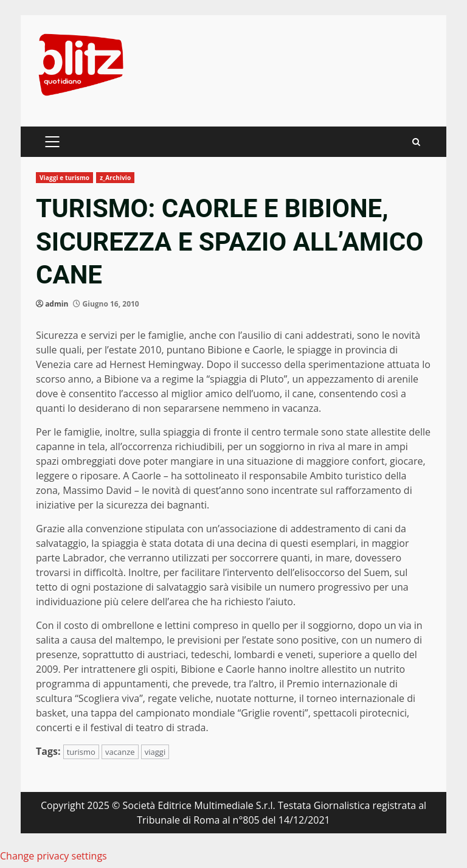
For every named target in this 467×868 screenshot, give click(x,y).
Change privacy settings (54, 856)
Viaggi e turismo (64, 178)
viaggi (155, 752)
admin (57, 304)
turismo (81, 752)
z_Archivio (115, 178)
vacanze (120, 752)
